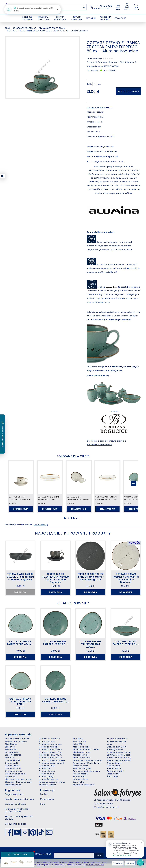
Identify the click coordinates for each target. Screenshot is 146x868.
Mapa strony (47, 799)
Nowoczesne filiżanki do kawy (87, 763)
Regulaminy (13, 790)
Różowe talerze (81, 779)
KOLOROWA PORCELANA (44, 18)
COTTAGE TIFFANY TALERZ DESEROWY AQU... (20, 702)
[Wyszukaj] (84, 7)
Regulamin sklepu (15, 794)
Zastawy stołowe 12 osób (119, 752)
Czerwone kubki (13, 768)
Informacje (47, 790)
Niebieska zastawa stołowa (86, 750)
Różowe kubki (80, 777)
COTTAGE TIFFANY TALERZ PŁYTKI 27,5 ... (55, 643)
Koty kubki (78, 739)
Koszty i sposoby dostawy (20, 799)
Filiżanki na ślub (46, 774)
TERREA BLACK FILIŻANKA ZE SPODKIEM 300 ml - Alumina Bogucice (55, 578)
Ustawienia (118, 863)
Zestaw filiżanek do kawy (119, 758)
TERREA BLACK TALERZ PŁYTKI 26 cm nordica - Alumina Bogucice (91, 577)
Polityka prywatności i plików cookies (17, 810)
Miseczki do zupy (81, 747)
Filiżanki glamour (47, 771)
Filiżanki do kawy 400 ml (51, 758)
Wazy (110, 744)
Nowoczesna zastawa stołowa (88, 760)
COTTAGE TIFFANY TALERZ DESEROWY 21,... (55, 700)
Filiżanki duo (45, 768)
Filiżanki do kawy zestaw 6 (52, 763)
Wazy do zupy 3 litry (117, 747)
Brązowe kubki (12, 752)
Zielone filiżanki (114, 763)
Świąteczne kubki (115, 771)
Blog (43, 804)
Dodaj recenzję (41, 525)
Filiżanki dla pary (47, 741)
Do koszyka (55, 592)
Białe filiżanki (11, 744)
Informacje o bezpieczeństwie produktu (106, 441)
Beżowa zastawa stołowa (17, 739)
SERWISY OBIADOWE (77, 18)
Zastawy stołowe (115, 750)
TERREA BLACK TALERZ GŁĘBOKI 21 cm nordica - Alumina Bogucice (20, 577)
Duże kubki (10, 777)
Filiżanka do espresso (49, 739)
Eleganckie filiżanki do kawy (18, 782)
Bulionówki (10, 758)
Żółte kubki (112, 777)
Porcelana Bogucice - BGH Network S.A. (117, 62)
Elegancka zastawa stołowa (19, 779)
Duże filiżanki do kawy (16, 774)
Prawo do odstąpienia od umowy (19, 818)
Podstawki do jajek (82, 768)
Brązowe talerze (13, 755)
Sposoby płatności (15, 804)
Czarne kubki (11, 763)
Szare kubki (79, 782)
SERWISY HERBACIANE (60, 18)
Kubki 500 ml (79, 744)
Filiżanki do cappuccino (50, 744)
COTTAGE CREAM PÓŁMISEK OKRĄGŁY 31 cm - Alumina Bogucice (126, 578)
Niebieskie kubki (81, 755)
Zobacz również (73, 603)
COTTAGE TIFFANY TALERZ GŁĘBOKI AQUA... (91, 644)
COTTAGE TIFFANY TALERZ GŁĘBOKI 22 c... (126, 643)
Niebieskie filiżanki (82, 752)
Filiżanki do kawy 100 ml (50, 750)
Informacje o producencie (100, 445)
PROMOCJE (120, 18)
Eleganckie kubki (13, 785)
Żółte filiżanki (113, 774)
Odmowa (130, 863)
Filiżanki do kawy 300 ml (51, 755)
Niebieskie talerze (82, 758)
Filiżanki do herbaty (48, 747)
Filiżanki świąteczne (49, 779)
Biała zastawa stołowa (16, 741)
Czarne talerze (12, 766)
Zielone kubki (113, 766)
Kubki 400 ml (79, 741)
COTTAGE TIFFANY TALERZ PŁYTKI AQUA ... (20, 643)
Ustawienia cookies (16, 824)
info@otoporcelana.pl (108, 807)
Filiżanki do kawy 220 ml (51, 752)
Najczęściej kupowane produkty (73, 533)
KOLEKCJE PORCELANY (27, 18)
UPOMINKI (91, 18)
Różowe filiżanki (81, 774)
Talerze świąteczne (117, 741)
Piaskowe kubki (80, 766)
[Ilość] (95, 84)
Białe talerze (11, 750)
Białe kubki (10, 747)
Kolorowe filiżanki (47, 785)
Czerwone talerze (14, 771)
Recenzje (73, 518)
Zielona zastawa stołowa (119, 760)
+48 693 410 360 (105, 804)
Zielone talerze (114, 768)
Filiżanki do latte (47, 766)
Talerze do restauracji (84, 785)
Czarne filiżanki (12, 760)
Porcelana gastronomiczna (86, 771)
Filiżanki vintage (47, 777)
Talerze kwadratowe (117, 739)
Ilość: (89, 84)
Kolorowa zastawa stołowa (52, 782)
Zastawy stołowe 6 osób (119, 755)
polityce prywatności (95, 865)
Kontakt (44, 794)
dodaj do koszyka (129, 91)
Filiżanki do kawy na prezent (53, 760)
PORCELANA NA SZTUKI (105, 18)
